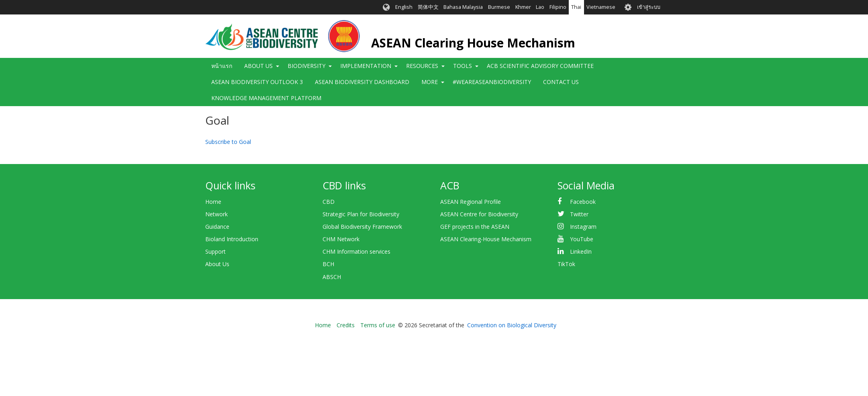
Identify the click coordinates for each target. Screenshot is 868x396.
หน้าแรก (222, 66)
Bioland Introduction (232, 239)
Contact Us (561, 82)
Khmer (523, 7)
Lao (540, 7)
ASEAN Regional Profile (471, 202)
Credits (346, 325)
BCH (328, 264)
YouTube (582, 239)
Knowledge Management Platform (266, 98)
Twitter (579, 214)
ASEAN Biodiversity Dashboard (362, 82)
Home (213, 202)
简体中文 (428, 7)
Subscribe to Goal (228, 142)
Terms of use (378, 325)
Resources (422, 66)
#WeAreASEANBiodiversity (492, 82)
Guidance (217, 227)
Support (215, 251)
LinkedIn (581, 251)
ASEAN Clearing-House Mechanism (486, 239)
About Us (258, 66)
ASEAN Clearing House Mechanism (473, 43)
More (430, 82)
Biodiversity (306, 66)
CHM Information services (356, 251)
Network (216, 214)
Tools (463, 66)
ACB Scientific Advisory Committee (540, 66)
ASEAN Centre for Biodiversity (479, 214)
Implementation (366, 66)
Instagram (583, 227)
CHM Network (341, 239)
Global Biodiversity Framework (362, 227)
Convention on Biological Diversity (512, 325)
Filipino (558, 7)
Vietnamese (601, 7)
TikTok (566, 264)
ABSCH (332, 277)
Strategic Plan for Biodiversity (361, 214)
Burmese (499, 7)
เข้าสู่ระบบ (649, 7)
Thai (576, 7)
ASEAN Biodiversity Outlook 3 (257, 82)
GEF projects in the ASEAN (475, 227)
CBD (329, 202)
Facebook (583, 202)
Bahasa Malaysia (463, 7)
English (404, 7)
